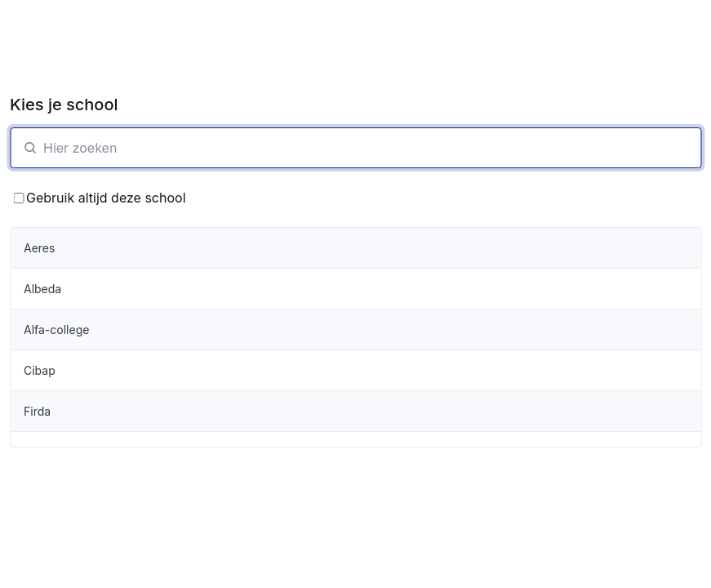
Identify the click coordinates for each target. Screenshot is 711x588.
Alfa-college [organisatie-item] (56, 330)
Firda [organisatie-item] (37, 411)
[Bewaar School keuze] (18, 198)
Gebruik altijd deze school (100, 198)
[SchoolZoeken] (355, 148)
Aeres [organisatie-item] (39, 248)
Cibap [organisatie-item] (40, 370)
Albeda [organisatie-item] (42, 289)
